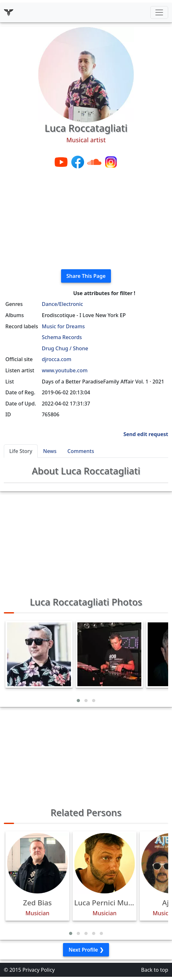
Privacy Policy (39, 970)
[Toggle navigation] (159, 12)
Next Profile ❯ (86, 950)
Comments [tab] (81, 451)
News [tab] (50, 451)
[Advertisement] (86, 219)
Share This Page (86, 276)
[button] (78, 701)
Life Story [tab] (21, 451)
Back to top (155, 970)
